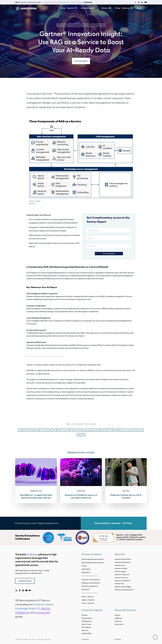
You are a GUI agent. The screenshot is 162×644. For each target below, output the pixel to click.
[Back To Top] (155, 637)
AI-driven (32, 554)
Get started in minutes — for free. (114, 523)
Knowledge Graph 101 (27, 608)
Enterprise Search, (44, 604)
